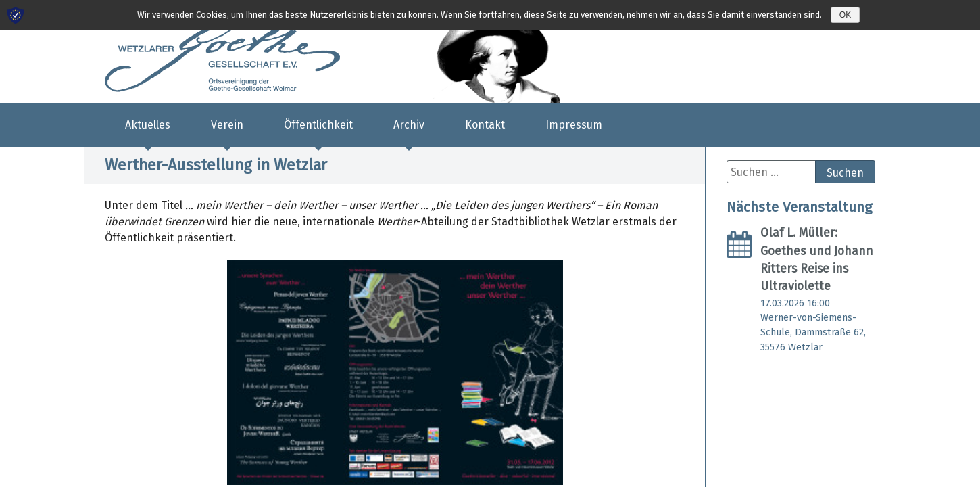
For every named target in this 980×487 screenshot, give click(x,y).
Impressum (574, 125)
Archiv (409, 125)
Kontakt (485, 125)
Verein (227, 125)
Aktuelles (148, 125)
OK (845, 15)
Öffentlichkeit (318, 125)
